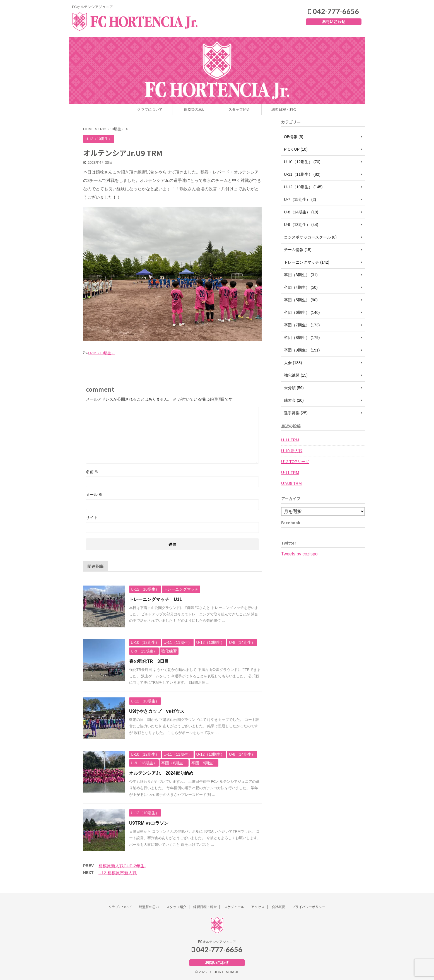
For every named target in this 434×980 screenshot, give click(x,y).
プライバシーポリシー (309, 907)
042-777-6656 (334, 11)
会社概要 (278, 907)
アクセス (258, 907)
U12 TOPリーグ (295, 462)
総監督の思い (195, 109)
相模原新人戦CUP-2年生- (122, 866)
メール (94, 495)
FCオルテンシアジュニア (217, 942)
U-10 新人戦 (292, 451)
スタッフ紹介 (239, 109)
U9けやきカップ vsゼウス (157, 711)
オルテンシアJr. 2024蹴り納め (161, 773)
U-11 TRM (290, 440)
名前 (92, 472)
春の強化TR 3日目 (149, 661)
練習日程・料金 (284, 109)
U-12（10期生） (101, 353)
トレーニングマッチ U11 (155, 599)
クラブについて (150, 109)
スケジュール (234, 907)
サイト (92, 517)
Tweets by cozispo (299, 554)
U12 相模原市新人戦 (118, 873)
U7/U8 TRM (291, 483)
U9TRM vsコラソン (149, 823)
